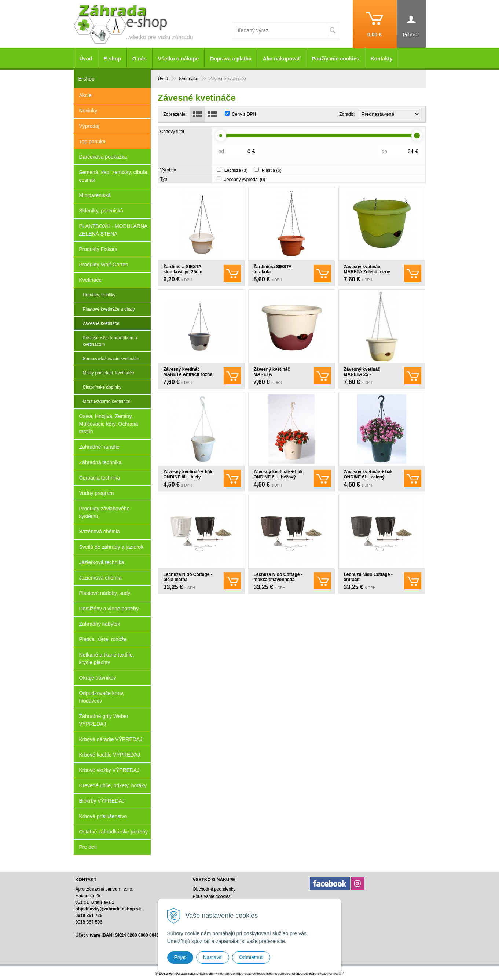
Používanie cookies (335, 59)
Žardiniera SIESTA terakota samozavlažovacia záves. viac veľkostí (280, 274)
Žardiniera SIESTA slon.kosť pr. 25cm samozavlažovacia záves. (190, 272)
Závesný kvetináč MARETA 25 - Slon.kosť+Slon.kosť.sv (369, 374)
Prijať (180, 957)
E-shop (112, 59)
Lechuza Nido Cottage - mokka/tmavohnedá (278, 577)
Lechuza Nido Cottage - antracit (368, 577)
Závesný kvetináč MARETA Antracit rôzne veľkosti (188, 374)
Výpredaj (89, 126)
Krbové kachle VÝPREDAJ (110, 755)
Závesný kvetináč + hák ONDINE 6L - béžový (278, 474)
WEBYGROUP (331, 973)
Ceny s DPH (244, 114)
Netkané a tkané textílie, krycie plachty (107, 659)
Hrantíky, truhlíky (99, 295)
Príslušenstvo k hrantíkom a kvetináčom (110, 341)
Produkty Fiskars (98, 249)
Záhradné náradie (100, 447)
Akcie (85, 95)
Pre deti (88, 847)
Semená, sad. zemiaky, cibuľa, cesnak (114, 176)
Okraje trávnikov (98, 678)
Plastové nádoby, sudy (105, 593)
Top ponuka (92, 141)
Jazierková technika (102, 562)
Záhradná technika (100, 462)
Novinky (88, 111)
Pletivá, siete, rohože (103, 639)
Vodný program (97, 493)
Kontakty (382, 59)
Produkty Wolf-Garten (104, 265)
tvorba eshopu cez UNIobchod (245, 973)
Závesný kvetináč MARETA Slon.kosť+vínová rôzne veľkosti (279, 377)
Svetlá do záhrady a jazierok (111, 547)
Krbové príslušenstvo (103, 816)
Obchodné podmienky (214, 889)
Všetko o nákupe (178, 59)
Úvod (86, 59)
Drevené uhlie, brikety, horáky (113, 785)
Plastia (272, 170)
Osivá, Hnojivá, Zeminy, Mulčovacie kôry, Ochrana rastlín (109, 424)
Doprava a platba (231, 59)
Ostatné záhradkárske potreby (114, 832)
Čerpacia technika (100, 478)
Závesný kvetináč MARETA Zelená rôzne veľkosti (367, 272)
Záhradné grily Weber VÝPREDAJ (104, 720)
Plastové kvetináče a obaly (109, 309)
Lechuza (236, 170)
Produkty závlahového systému (104, 512)
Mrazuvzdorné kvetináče (107, 402)
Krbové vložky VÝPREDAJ (109, 770)
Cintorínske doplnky (102, 387)
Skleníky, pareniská (101, 211)
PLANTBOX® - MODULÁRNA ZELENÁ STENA (113, 230)
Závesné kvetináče (101, 323)
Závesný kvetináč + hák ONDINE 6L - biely (188, 474)
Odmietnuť (251, 957)
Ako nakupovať (282, 59)
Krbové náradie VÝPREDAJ (111, 739)
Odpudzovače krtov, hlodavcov (102, 697)
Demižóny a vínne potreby (109, 609)
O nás (140, 59)
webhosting (285, 973)
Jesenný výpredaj (245, 180)
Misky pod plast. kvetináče (109, 373)
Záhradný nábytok (100, 624)
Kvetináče (90, 280)
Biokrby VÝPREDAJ (102, 801)
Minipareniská (95, 195)
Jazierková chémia (100, 578)
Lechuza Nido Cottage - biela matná (188, 577)
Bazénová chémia (100, 532)
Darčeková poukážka (103, 157)
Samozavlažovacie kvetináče (111, 359)
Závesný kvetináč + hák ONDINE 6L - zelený (368, 474)
